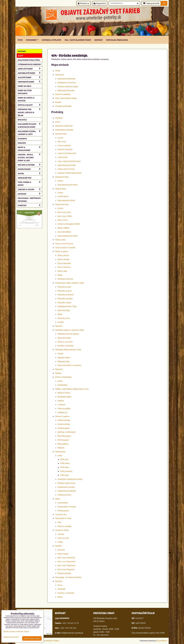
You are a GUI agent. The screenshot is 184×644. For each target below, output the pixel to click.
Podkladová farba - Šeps (67, 306)
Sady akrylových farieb (67, 165)
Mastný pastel (63, 510)
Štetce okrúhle (64, 259)
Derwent (61, 550)
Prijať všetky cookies (32, 638)
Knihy (60, 381)
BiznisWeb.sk (162, 641)
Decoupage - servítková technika (68, 577)
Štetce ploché (63, 255)
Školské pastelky (64, 573)
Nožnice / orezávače (66, 593)
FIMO (60, 456)
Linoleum (61, 404)
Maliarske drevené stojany (68, 334)
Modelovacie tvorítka (66, 487)
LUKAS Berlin (63, 196)
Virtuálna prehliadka (117, 40)
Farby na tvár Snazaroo (64, 244)
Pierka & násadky (65, 526)
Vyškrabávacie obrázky (64, 130)
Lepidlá (61, 322)
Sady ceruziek (63, 538)
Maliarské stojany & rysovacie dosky (70, 330)
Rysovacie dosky (64, 338)
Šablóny (58, 373)
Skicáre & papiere (62, 416)
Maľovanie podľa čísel (64, 126)
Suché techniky (64, 424)
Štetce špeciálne (64, 263)
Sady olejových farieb (66, 200)
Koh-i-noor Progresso (66, 569)
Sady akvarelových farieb (68, 185)
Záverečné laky (64, 310)
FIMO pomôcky (66, 471)
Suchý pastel (63, 503)
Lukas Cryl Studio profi (67, 153)
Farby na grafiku (64, 408)
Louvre (60, 138)
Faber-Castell (63, 554)
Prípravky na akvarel (66, 295)
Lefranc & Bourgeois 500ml (69, 224)
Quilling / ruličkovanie (67, 432)
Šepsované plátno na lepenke (70, 365)
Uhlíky (60, 542)
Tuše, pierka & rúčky (63, 518)
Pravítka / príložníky (66, 346)
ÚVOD (20, 40)
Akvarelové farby (62, 177)
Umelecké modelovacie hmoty (70, 479)
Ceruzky (61, 534)
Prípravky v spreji (64, 302)
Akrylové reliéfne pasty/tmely (70, 173)
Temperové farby (62, 204)
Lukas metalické (64, 145)
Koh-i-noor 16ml (64, 212)
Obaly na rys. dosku (65, 342)
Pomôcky (59, 581)
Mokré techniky (64, 420)
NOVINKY (59, 118)
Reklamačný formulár (66, 90)
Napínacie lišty (64, 361)
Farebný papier (64, 428)
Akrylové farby (61, 134)
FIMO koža (64, 467)
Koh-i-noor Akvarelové (67, 561)
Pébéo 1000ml (63, 228)
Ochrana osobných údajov (68, 86)
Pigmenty (59, 369)
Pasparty (61, 448)
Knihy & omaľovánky (63, 377)
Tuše (59, 522)
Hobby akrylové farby (66, 169)
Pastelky (58, 546)
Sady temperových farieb (68, 236)
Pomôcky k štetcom (65, 279)
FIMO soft (64, 459)
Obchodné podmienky (67, 79)
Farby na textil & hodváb (65, 248)
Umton (60, 181)
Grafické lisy (62, 412)
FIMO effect (65, 463)
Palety (60, 275)
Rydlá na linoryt (64, 393)
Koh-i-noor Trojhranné (66, 565)
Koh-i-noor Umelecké (66, 557)
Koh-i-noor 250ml (65, 216)
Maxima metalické (65, 149)
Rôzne (60, 597)
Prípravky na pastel (65, 298)
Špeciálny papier (64, 436)
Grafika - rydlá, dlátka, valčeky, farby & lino (72, 389)
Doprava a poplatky (52, 40)
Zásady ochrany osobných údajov (46, 640)
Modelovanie (60, 452)
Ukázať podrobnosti (11, 637)
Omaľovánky (63, 385)
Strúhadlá (61, 589)
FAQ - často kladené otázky (78, 40)
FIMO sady (64, 475)
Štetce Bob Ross (64, 267)
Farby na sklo (60, 240)
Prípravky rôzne (64, 318)
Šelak (60, 314)
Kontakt (99, 40)
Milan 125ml (63, 220)
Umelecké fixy (61, 514)
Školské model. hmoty (66, 483)
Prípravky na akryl (65, 291)
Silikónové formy (64, 495)
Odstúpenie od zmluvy (67, 82)
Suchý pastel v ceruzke (67, 507)
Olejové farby (61, 189)
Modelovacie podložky (67, 491)
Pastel (57, 499)
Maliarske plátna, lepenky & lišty (68, 349)
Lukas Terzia (63, 157)
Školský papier (63, 440)
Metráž (60, 353)
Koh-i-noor (62, 141)
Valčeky (61, 401)
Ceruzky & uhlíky (62, 530)
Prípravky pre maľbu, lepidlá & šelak (69, 283)
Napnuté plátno (64, 357)
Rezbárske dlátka (64, 397)
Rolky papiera (63, 444)
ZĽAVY (58, 122)
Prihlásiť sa (84, 3)
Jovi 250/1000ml (64, 232)
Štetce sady (62, 271)
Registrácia (100, 3)
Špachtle (59, 326)
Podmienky (32, 40)
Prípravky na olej (64, 287)
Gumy (60, 585)
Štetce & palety (61, 251)
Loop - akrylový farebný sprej (69, 161)
